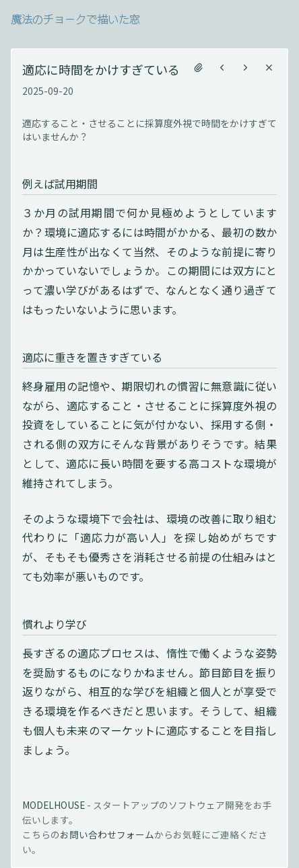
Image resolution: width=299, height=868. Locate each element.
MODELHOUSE (54, 805)
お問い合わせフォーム (107, 834)
